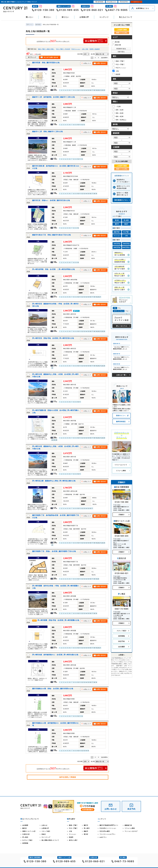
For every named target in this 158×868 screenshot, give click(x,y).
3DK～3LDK (118, 113)
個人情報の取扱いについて (50, 840)
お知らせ (44, 825)
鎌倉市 (126, 224)
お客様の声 (84, 17)
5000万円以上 (126, 247)
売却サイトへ (121, 416)
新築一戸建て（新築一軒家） (46, 49)
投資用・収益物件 (95, 49)
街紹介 (44, 834)
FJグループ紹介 (27, 840)
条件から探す (73, 840)
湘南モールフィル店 (29, 831)
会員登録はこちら (143, 8)
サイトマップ (46, 837)
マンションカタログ (131, 831)
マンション (117, 236)
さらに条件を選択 (122, 161)
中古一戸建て (118, 64)
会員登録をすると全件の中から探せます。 (72, 41)
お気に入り (112, 2)
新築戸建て (117, 232)
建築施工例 (128, 825)
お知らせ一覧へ (122, 375)
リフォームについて (121, 465)
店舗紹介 (122, 515)
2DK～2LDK (118, 110)
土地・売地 (85, 49)
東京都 (116, 42)
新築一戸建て (118, 61)
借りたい (65, 17)
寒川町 (117, 220)
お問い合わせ (111, 809)
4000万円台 (117, 247)
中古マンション (76, 49)
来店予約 (122, 641)
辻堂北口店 (26, 834)
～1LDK (117, 106)
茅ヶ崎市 (126, 220)
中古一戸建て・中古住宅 (63, 49)
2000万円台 (117, 244)
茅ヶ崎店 (25, 837)
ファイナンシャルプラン (108, 834)
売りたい (47, 17)
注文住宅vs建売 (105, 831)
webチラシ (103, 837)
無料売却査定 (121, 422)
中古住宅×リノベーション (108, 828)
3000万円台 (126, 244)
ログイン (136, 2)
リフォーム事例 (121, 471)
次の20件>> (105, 58)
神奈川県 (117, 45)
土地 (116, 71)
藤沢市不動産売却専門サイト (109, 825)
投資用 (116, 74)
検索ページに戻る (122, 33)
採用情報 (122, 636)
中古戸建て (126, 232)
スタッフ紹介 (122, 631)
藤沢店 (25, 828)
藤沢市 (117, 224)
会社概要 (122, 647)
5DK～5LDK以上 (119, 120)
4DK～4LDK (118, 116)
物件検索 (99, 2)
